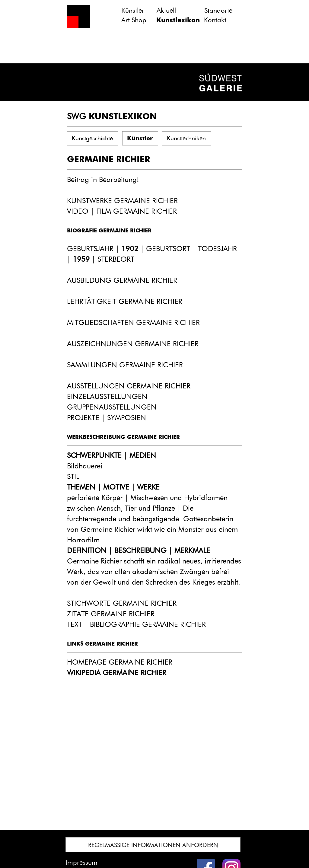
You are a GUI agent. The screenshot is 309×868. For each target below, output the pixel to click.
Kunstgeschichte (92, 138)
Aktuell (166, 10)
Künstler (133, 10)
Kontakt (215, 20)
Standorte (218, 10)
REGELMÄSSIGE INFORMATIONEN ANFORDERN (153, 845)
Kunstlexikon (178, 20)
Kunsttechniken (186, 138)
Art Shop (134, 20)
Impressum (81, 862)
